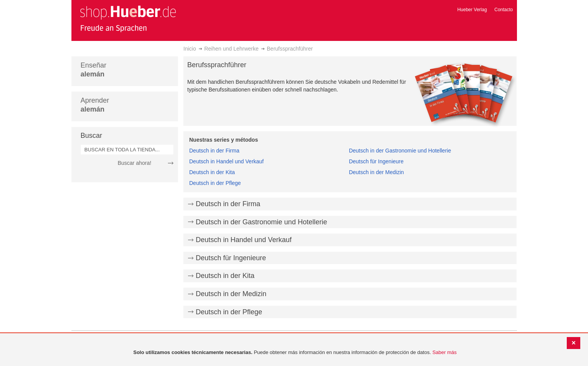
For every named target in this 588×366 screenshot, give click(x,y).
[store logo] (128, 19)
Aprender (95, 105)
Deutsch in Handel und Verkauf (226, 161)
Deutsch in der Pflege (215, 183)
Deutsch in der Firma (214, 151)
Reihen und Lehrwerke (231, 49)
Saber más (445, 352)
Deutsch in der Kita (212, 172)
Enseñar (94, 70)
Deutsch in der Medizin (376, 172)
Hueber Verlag (472, 10)
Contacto (503, 10)
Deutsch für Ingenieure (376, 161)
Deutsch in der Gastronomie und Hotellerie (400, 151)
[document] (295, 353)
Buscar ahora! (135, 163)
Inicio (190, 49)
